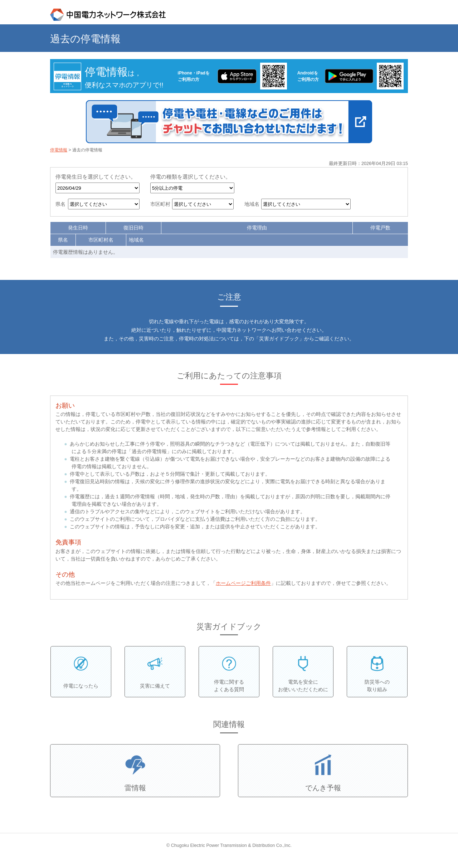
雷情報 (135, 788)
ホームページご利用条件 (243, 583)
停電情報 (59, 150)
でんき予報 (323, 788)
